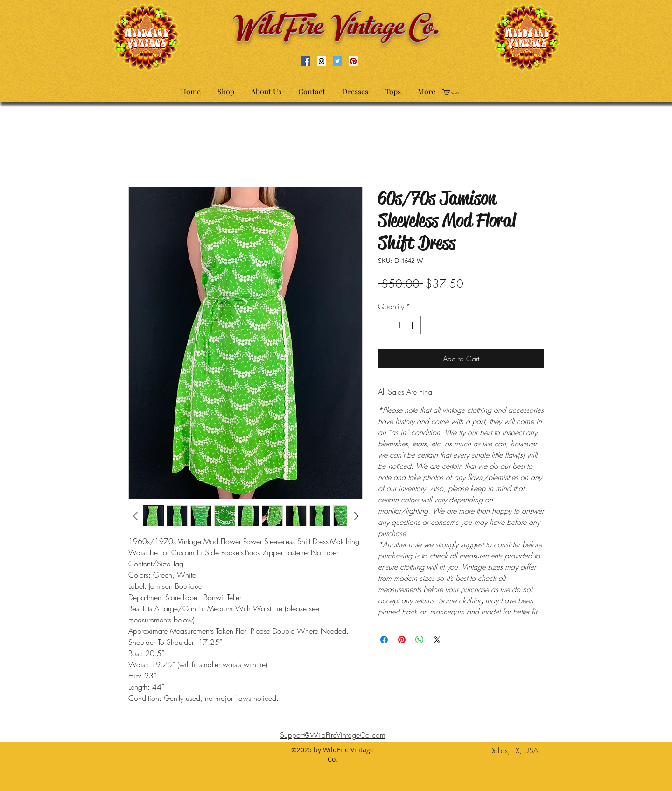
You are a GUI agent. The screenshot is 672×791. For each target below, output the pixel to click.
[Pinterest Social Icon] (353, 61)
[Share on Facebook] (384, 640)
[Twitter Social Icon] (337, 61)
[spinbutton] (399, 325)
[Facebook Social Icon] (306, 61)
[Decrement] (386, 325)
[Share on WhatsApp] (420, 640)
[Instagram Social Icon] (322, 61)
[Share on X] (437, 640)
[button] (454, 92)
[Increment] (413, 325)
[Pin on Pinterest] (402, 640)
